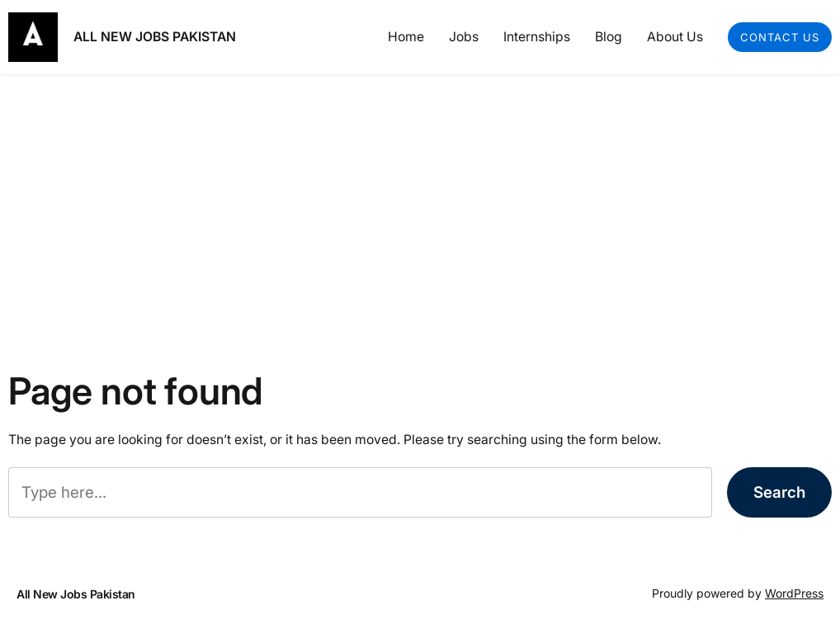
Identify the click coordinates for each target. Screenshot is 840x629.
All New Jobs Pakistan (155, 37)
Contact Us (780, 37)
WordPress (794, 593)
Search (779, 492)
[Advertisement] (420, 206)
